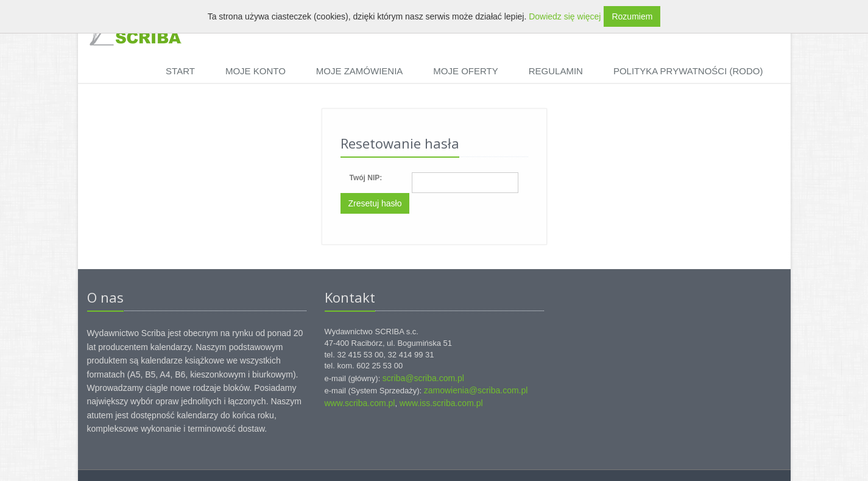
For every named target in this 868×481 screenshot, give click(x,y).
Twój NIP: (366, 178)
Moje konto (256, 71)
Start (180, 71)
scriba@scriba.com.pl (423, 378)
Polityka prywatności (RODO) (688, 71)
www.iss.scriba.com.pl (441, 403)
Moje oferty (465, 71)
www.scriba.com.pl (360, 403)
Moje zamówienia (360, 71)
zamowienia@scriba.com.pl (476, 390)
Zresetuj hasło (375, 203)
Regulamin (556, 71)
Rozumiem (632, 16)
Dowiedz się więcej (565, 16)
